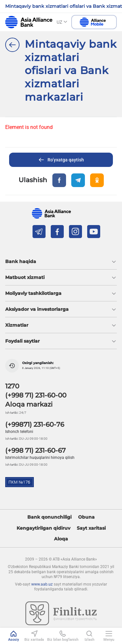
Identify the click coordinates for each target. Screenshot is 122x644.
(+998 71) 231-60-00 (36, 395)
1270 (12, 386)
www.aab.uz (42, 584)
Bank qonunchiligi (49, 517)
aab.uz (29, 22)
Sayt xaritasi (91, 528)
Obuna (86, 517)
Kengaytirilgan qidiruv (43, 528)
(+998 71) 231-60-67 (35, 450)
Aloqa (61, 539)
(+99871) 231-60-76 (35, 424)
